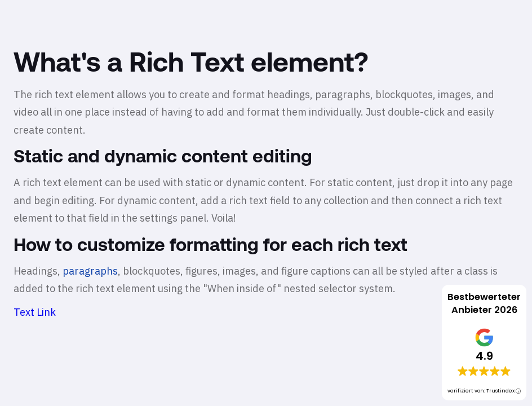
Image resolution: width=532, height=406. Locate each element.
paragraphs (90, 271)
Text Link (35, 312)
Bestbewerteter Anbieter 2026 (484, 303)
